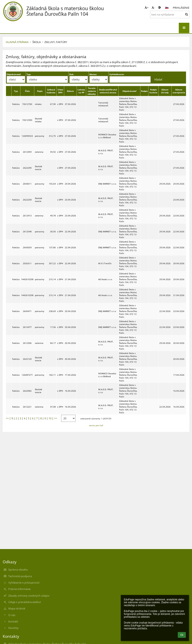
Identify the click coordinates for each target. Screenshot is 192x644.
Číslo (27, 91)
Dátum (70, 91)
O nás (12, 615)
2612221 (27, 407)
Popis (40, 91)
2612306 (27, 343)
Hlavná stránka (17, 42)
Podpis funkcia (153, 91)
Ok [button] (182, 635)
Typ (16, 91)
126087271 (27, 375)
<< (7, 418)
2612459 (27, 152)
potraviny (40, 136)
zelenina (39, 152)
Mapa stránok (17, 608)
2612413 (27, 216)
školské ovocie (39, 168)
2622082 (27, 391)
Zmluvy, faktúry (56, 42)
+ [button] (146, 7)
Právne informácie (19, 589)
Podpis (144, 91)
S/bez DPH (60, 91)
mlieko (38, 104)
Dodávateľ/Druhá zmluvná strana (108, 91)
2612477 (27, 327)
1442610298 (27, 279)
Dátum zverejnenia (179, 91)
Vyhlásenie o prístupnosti (24, 583)
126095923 (27, 136)
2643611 (27, 184)
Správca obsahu (18, 570)
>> (56, 418)
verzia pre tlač (96, 425)
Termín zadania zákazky (92, 91)
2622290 (27, 168)
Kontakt (13, 621)
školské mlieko (39, 120)
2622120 (27, 359)
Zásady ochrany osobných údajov (29, 596)
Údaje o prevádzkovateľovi (25, 602)
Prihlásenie (181, 8)
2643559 (27, 247)
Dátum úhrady (165, 91)
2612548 (27, 231)
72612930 (27, 120)
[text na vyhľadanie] (170, 14)
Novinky (13, 628)
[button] (167, 8)
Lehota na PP (81, 91)
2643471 (27, 311)
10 (50, 418)
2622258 (27, 200)
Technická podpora (20, 576)
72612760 (27, 104)
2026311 (27, 263)
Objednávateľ (129, 91)
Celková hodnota (51, 91)
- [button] (153, 7)
